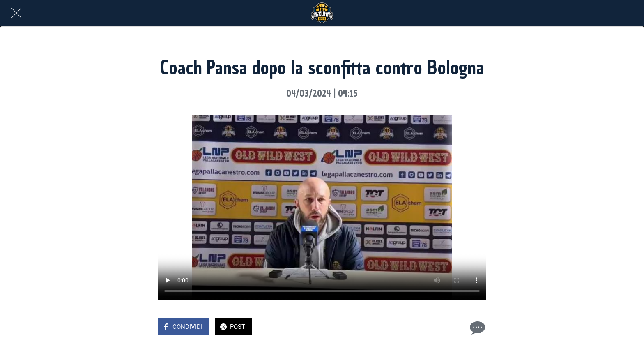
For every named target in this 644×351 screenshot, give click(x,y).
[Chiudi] (16, 13)
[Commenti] (476, 328)
